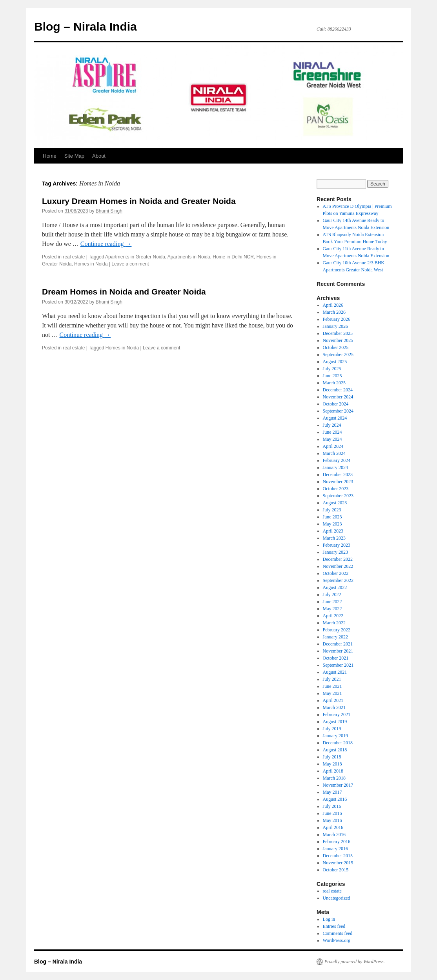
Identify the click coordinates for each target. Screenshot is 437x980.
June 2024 (332, 432)
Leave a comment (130, 264)
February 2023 (337, 545)
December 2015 (338, 856)
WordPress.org (337, 940)
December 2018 (338, 743)
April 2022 (333, 616)
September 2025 (338, 355)
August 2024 (335, 418)
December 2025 (338, 333)
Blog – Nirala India (86, 26)
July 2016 (332, 806)
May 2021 (332, 693)
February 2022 (337, 630)
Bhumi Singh (109, 211)
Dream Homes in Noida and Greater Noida (124, 292)
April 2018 (333, 771)
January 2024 (335, 467)
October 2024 (336, 404)
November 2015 (338, 863)
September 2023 (338, 496)
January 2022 (335, 637)
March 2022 (334, 623)
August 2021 (335, 672)
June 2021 (332, 686)
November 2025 (338, 340)
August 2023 (335, 503)
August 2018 (335, 750)
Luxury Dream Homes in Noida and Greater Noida (139, 201)
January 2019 (335, 736)
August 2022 (335, 587)
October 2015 (336, 870)
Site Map (74, 156)
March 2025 (334, 383)
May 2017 (332, 792)
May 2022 (332, 609)
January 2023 (335, 552)
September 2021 (338, 665)
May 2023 (332, 524)
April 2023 (333, 531)
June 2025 (332, 376)
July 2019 (332, 729)
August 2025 (335, 362)
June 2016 (332, 813)
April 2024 (333, 446)
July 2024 (332, 425)
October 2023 (336, 489)
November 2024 (338, 397)
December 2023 (338, 475)
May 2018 (332, 764)
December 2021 (338, 644)
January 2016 (335, 849)
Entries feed (334, 926)
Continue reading (106, 244)
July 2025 (332, 369)
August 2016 (335, 799)
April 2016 (333, 827)
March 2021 (334, 707)
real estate (74, 257)
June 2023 (332, 517)
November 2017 (338, 785)
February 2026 (337, 319)
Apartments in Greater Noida (135, 257)
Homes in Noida (91, 264)
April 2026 (333, 305)
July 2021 (332, 679)
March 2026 (334, 312)
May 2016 (332, 820)
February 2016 (337, 842)
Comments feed (338, 933)
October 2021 (336, 658)
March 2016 (334, 835)
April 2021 (333, 700)
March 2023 (334, 538)
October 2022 (336, 573)
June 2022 (332, 602)
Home (50, 156)
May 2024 (332, 439)
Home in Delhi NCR (233, 257)
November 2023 (338, 482)
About (99, 156)
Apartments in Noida (189, 257)
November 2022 (338, 566)
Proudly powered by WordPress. (355, 962)
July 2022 (332, 595)
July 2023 (332, 510)
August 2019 (335, 722)
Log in (329, 919)
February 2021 (337, 715)
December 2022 (338, 559)
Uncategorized (337, 898)
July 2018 (332, 757)
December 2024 (338, 390)
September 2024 (338, 411)
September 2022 (338, 580)
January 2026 (335, 326)
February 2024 (337, 460)
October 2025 (336, 347)
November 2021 (338, 651)
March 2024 (334, 453)
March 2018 (334, 778)
